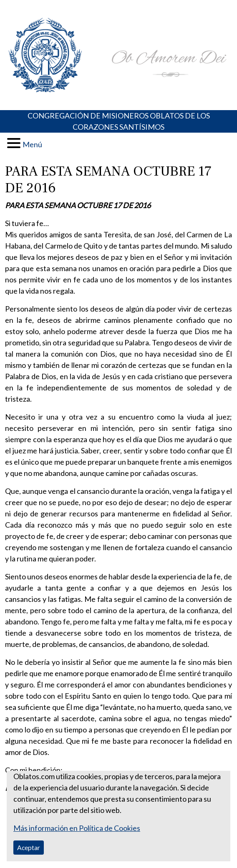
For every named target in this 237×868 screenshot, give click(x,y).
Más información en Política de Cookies (77, 828)
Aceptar (29, 847)
